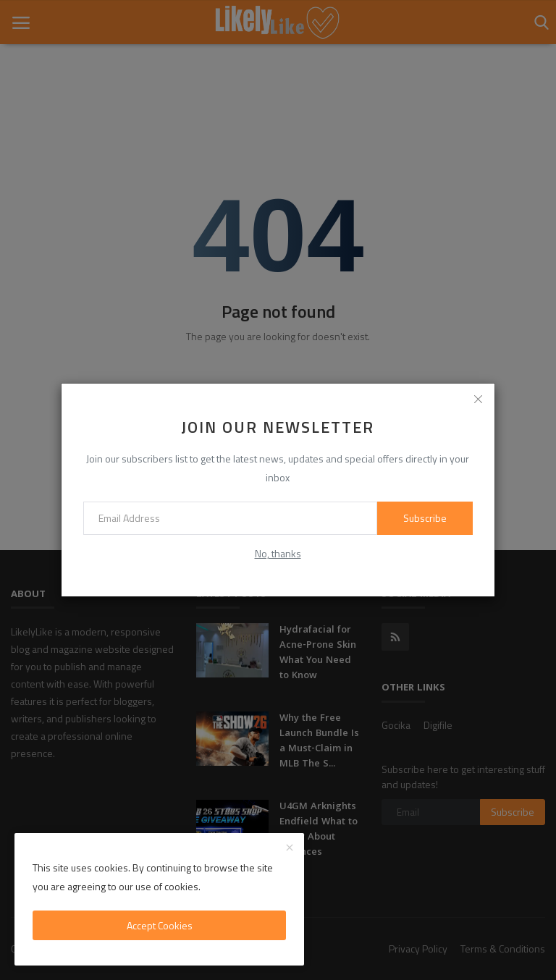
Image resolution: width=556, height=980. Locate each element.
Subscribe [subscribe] (425, 518)
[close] (479, 400)
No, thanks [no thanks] (278, 553)
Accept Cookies (160, 925)
